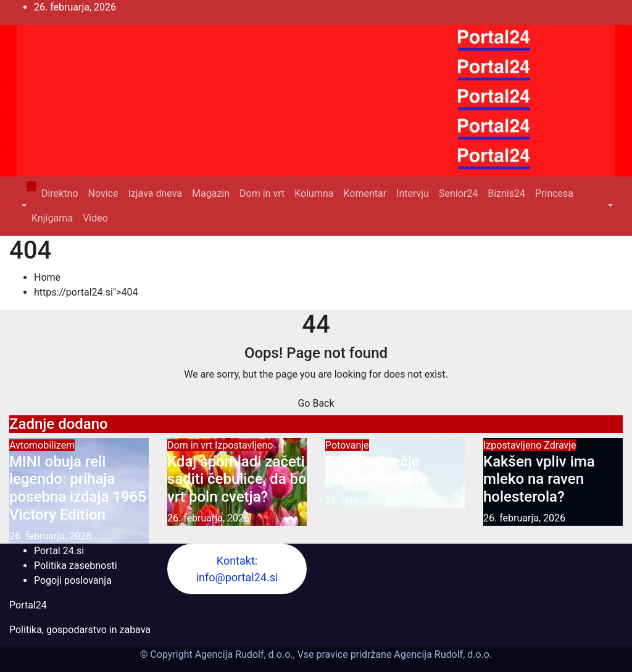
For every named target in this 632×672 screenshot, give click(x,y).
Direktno (60, 193)
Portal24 (28, 605)
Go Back (316, 403)
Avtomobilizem (42, 445)
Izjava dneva (155, 193)
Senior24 (458, 193)
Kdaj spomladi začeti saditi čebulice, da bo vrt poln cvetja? (237, 479)
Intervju (413, 193)
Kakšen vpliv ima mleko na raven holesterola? (539, 479)
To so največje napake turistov (376, 471)
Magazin (211, 193)
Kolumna (314, 193)
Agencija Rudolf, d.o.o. (442, 654)
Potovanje (347, 445)
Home (47, 277)
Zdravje (560, 445)
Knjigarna (52, 218)
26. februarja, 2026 (50, 536)
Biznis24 (506, 193)
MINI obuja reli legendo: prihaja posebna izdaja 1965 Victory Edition (78, 488)
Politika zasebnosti (76, 566)
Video (95, 218)
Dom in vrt (262, 193)
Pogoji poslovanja (73, 580)
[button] (23, 206)
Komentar (365, 193)
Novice (103, 193)
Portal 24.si (59, 551)
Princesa (554, 193)
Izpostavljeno (244, 445)
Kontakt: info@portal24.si (237, 569)
